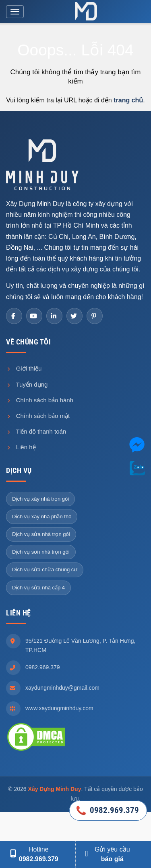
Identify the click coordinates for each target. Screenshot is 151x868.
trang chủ (128, 100)
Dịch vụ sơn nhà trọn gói (41, 552)
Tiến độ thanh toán (36, 431)
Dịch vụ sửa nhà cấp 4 (38, 588)
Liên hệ (21, 447)
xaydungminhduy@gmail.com (62, 688)
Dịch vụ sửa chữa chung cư (45, 569)
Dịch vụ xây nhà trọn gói (40, 499)
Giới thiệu (24, 368)
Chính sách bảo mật (38, 416)
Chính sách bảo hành (40, 400)
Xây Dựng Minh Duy (55, 789)
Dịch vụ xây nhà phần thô (42, 517)
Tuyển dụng (27, 384)
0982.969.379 (43, 667)
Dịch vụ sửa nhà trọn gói (41, 534)
